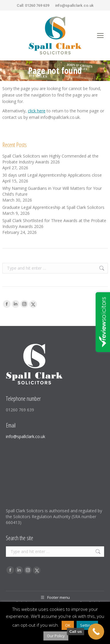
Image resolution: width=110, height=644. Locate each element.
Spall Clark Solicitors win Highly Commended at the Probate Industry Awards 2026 (50, 159)
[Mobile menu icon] (100, 36)
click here (37, 111)
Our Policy (56, 636)
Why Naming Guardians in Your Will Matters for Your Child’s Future (52, 191)
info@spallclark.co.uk (74, 5)
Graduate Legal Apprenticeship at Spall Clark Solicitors (53, 207)
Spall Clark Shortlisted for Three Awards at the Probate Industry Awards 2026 (54, 223)
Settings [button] (87, 625)
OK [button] (68, 625)
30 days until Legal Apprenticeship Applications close (52, 175)
